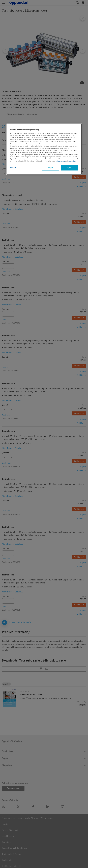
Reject (51, 168)
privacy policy (60, 161)
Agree (69, 168)
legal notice (72, 161)
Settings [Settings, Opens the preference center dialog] (13, 168)
